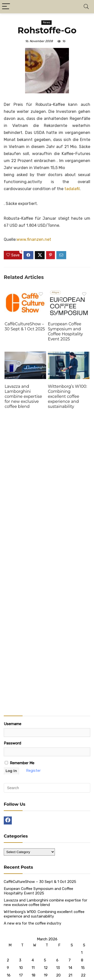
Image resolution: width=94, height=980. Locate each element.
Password (12, 743)
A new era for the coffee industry (32, 923)
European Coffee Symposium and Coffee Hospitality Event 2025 (65, 331)
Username (13, 724)
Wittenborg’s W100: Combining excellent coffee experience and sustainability (67, 396)
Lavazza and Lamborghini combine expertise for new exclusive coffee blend (23, 396)
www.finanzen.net (34, 239)
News (46, 22)
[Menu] (6, 7)
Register (33, 771)
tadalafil (72, 189)
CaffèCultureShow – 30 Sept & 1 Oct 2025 (25, 326)
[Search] (86, 7)
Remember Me (20, 763)
